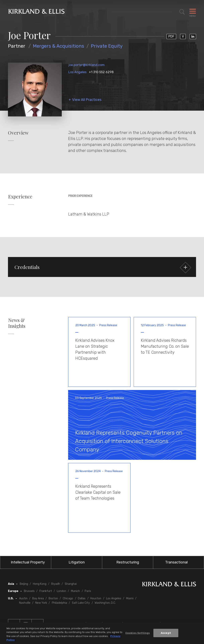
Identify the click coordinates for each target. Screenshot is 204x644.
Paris (88, 591)
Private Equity (107, 46)
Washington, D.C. (105, 603)
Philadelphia (59, 603)
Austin (23, 598)
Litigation (77, 562)
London (61, 591)
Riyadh (56, 584)
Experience (20, 196)
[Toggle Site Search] (182, 12)
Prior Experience (80, 196)
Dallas (82, 598)
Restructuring (128, 562)
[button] (102, 267)
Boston (53, 598)
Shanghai (71, 584)
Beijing (24, 584)
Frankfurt (46, 591)
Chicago (68, 598)
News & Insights (17, 323)
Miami (130, 598)
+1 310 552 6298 (101, 72)
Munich (75, 591)
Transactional (176, 562)
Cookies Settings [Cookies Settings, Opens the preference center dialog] (138, 633)
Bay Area (38, 598)
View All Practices (87, 100)
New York (41, 603)
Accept (166, 633)
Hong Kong (40, 584)
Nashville (25, 603)
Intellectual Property (28, 562)
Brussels (29, 591)
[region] (102, 633)
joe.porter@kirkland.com (86, 65)
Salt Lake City (81, 603)
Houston (96, 598)
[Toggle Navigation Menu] (193, 12)
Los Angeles (77, 72)
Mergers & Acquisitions (58, 46)
